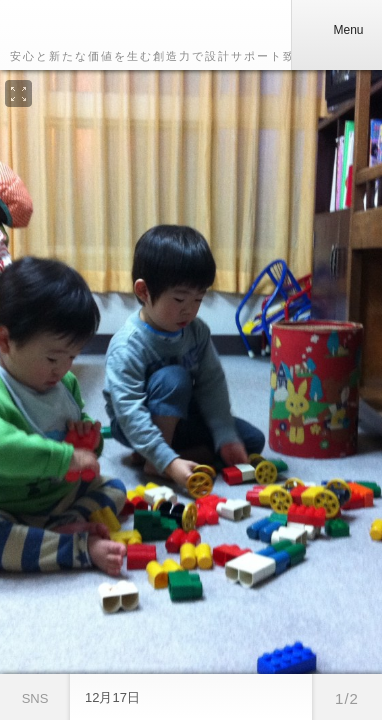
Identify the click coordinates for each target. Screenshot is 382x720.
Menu (336, 30)
